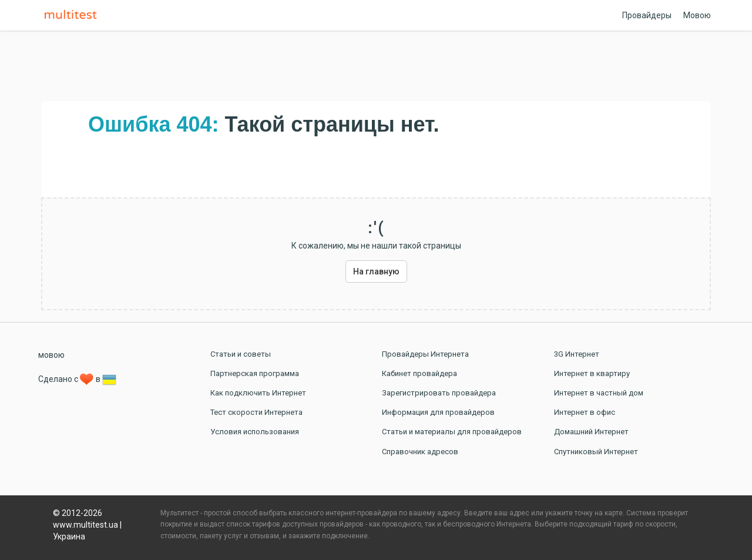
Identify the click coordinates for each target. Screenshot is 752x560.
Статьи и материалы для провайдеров (452, 432)
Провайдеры (647, 15)
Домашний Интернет (591, 432)
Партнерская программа (255, 373)
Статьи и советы (241, 354)
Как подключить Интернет (258, 393)
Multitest (73, 15)
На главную (376, 271)
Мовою (697, 15)
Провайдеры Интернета (425, 354)
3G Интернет (577, 354)
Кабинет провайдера (419, 373)
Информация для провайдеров (438, 412)
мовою (51, 355)
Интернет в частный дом (599, 393)
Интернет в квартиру (592, 373)
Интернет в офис (585, 412)
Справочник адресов (420, 452)
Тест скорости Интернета (256, 412)
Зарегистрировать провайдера (439, 393)
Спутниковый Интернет (596, 452)
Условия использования (255, 432)
